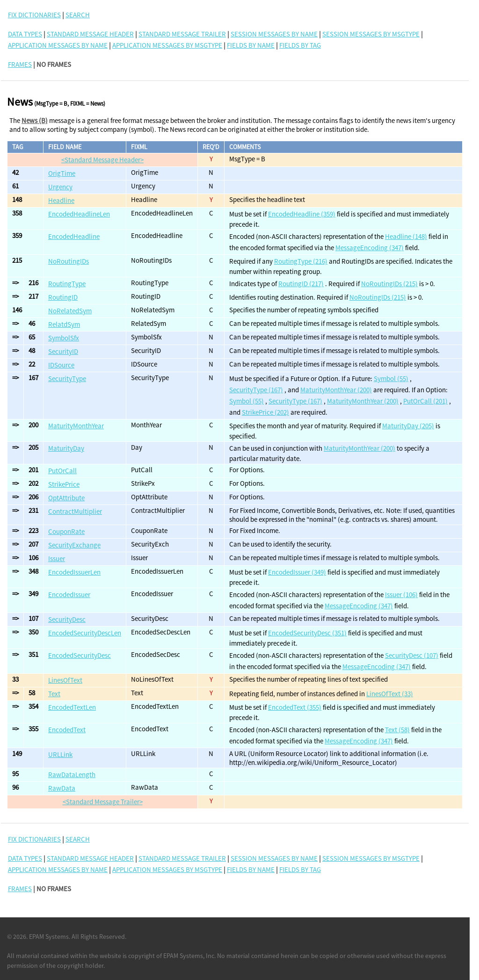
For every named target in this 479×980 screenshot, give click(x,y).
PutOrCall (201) (425, 401)
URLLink (60, 754)
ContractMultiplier (75, 511)
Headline (61, 200)
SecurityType (67, 378)
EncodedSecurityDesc (80, 655)
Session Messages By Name (274, 34)
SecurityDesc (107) (412, 655)
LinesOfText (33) (390, 694)
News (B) (35, 120)
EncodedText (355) (295, 707)
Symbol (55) (391, 378)
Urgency (60, 187)
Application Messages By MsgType (167, 45)
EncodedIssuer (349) (297, 572)
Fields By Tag (300, 45)
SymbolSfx (64, 338)
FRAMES (20, 64)
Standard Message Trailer (182, 34)
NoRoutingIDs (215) (389, 284)
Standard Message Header (90, 34)
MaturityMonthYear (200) (336, 390)
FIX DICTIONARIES (34, 15)
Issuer (57, 558)
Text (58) (397, 730)
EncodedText (67, 730)
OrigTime (62, 173)
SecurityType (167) (256, 390)
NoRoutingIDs (69, 261)
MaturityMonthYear (76, 426)
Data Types (25, 34)
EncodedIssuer (69, 594)
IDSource (61, 365)
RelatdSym (64, 324)
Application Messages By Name (58, 45)
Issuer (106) (401, 594)
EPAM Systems (49, 937)
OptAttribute (66, 498)
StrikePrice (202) (265, 412)
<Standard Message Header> (102, 160)
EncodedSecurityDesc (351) (307, 633)
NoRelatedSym (70, 311)
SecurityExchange (74, 545)
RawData (62, 788)
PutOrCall (62, 471)
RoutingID (63, 297)
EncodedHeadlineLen (79, 214)
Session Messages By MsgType (371, 34)
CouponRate (66, 531)
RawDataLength (72, 775)
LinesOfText (65, 680)
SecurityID (63, 351)
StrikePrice (64, 484)
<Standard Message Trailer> (103, 802)
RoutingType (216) (301, 261)
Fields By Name (251, 45)
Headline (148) (406, 236)
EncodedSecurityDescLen (85, 633)
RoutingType (67, 284)
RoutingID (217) (301, 284)
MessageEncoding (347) (370, 248)
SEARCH (78, 15)
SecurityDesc (67, 619)
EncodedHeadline (74, 236)
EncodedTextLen (72, 707)
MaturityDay (66, 448)
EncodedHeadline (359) (302, 214)
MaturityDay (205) (408, 426)
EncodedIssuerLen (74, 572)
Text (54, 694)
